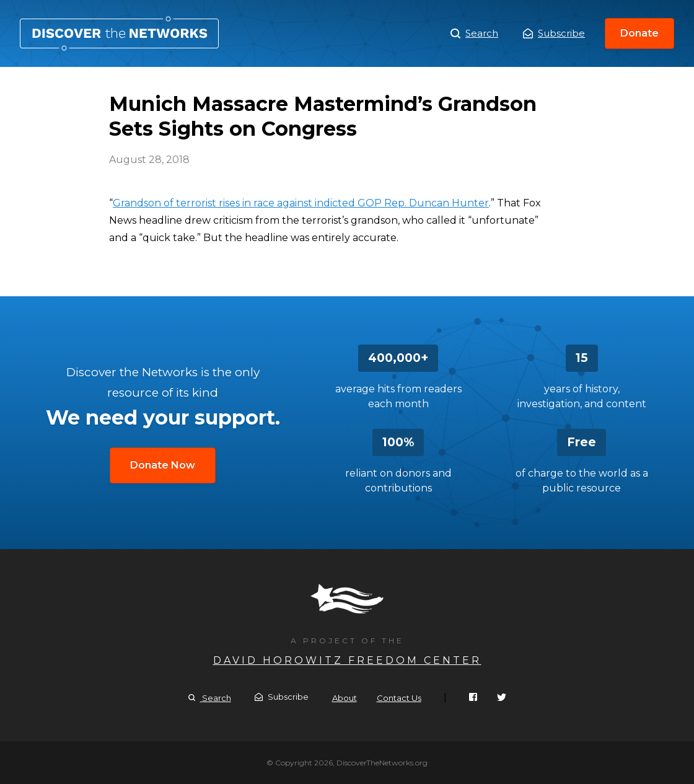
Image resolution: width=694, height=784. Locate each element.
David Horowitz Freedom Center (347, 660)
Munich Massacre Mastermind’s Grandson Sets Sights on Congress (119, 33)
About (345, 698)
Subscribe (554, 33)
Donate (639, 33)
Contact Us (399, 698)
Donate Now (163, 465)
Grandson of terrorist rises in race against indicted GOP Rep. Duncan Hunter (301, 203)
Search (474, 33)
